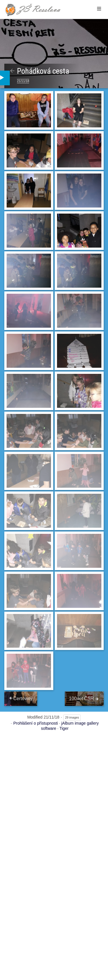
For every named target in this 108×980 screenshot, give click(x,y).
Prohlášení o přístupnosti (36, 723)
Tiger (64, 728)
